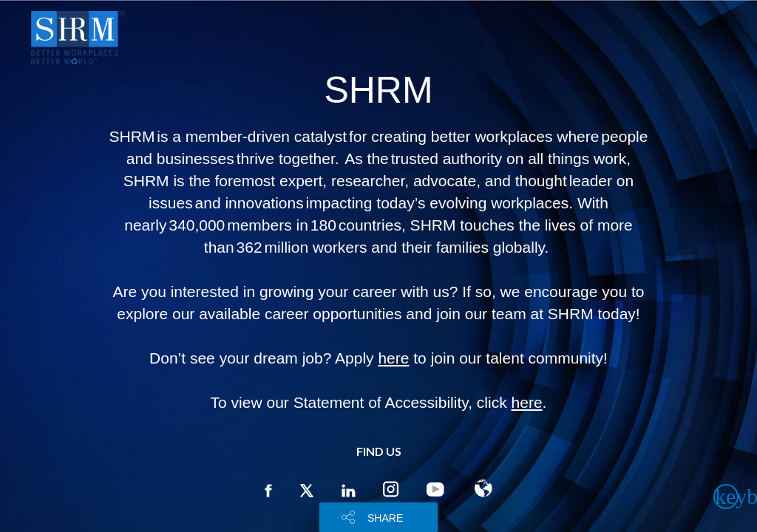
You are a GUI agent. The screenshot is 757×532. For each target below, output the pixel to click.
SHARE (385, 518)
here (393, 358)
